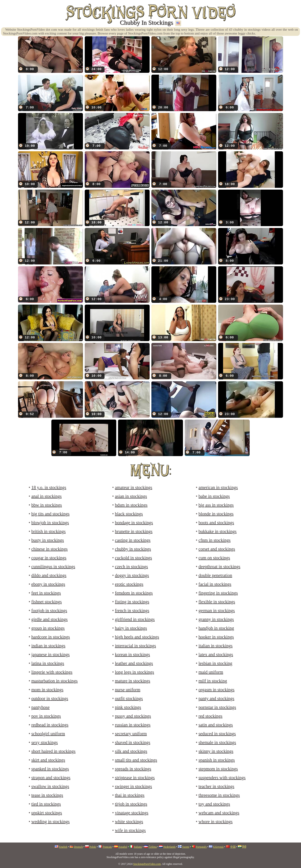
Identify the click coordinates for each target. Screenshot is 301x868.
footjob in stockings (49, 611)
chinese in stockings (49, 549)
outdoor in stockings (50, 698)
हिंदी (244, 847)
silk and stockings (131, 751)
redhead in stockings (50, 725)
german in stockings (217, 611)
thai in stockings (130, 795)
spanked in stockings (50, 769)
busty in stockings (48, 540)
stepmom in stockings (218, 769)
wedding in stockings (50, 822)
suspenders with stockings (222, 778)
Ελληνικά (218, 847)
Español (123, 847)
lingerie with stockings (52, 672)
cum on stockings (214, 558)
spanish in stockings (217, 760)
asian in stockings (131, 496)
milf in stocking (213, 681)
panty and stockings (216, 698)
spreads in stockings (133, 769)
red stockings (210, 716)
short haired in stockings (53, 751)
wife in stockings (130, 830)
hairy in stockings (131, 628)
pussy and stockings (133, 716)
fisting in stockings (132, 602)
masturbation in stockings (55, 681)
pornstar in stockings (217, 707)
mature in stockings (133, 681)
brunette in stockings (134, 531)
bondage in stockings (134, 523)
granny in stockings (216, 619)
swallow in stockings (50, 786)
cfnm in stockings (214, 540)
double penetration (215, 575)
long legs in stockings (135, 672)
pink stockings (128, 707)
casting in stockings (133, 540)
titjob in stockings (131, 804)
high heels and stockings (137, 637)
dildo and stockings (49, 575)
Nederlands (170, 847)
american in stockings (218, 487)
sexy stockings (44, 742)
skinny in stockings (216, 751)
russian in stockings (133, 725)
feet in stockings (46, 593)
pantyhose (40, 707)
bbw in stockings (47, 505)
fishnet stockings (47, 602)
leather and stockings (134, 663)
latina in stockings (48, 663)
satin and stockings (216, 725)
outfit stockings (129, 698)
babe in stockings (214, 496)
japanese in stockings (50, 654)
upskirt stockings (47, 813)
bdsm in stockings (131, 505)
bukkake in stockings (218, 531)
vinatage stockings (132, 813)
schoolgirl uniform (48, 734)
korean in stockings (132, 654)
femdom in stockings (134, 593)
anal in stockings (46, 496)
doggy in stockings (132, 575)
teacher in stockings (216, 786)
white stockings (129, 822)
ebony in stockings (48, 584)
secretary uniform (131, 734)
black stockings (129, 514)
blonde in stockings (216, 514)
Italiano (138, 847)
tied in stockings (46, 804)
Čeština (153, 847)
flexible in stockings (217, 602)
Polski (93, 847)
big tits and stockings (50, 514)
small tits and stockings (136, 760)
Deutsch (78, 847)
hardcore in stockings (51, 637)
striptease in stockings (135, 778)
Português (201, 847)
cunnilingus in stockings (53, 567)
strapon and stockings (51, 778)
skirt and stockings (48, 760)
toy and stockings (214, 804)
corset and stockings (217, 549)
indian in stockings (48, 646)
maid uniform (211, 672)
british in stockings (48, 531)
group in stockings (48, 628)
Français (107, 847)
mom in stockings (47, 690)
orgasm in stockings (217, 690)
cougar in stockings (49, 558)
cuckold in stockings (133, 558)
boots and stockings (216, 523)
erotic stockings (129, 584)
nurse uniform (128, 690)
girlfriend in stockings (135, 619)
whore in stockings (215, 822)
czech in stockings (131, 567)
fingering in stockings (218, 593)
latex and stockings (216, 654)
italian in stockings (215, 646)
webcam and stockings (219, 813)
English (63, 847)
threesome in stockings (219, 795)
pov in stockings (46, 716)
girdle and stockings (49, 619)
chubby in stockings (133, 549)
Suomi (186, 847)
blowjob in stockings (50, 523)
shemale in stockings (217, 742)
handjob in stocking (216, 628)
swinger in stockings (133, 786)
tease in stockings (47, 795)
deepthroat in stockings (219, 567)
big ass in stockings (216, 505)
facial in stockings (215, 584)
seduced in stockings (217, 734)
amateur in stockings (134, 487)
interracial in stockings (135, 646)
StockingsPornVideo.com (147, 864)
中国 (233, 847)
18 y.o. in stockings (49, 487)
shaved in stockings (133, 742)
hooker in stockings (216, 637)
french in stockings (132, 611)
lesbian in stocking (215, 663)
